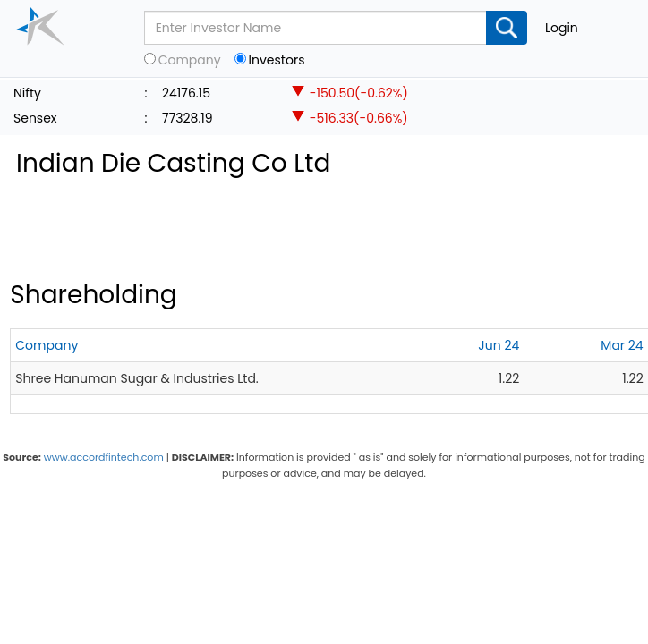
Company (190, 60)
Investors (277, 60)
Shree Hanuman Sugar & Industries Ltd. (136, 378)
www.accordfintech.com (104, 457)
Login (562, 28)
